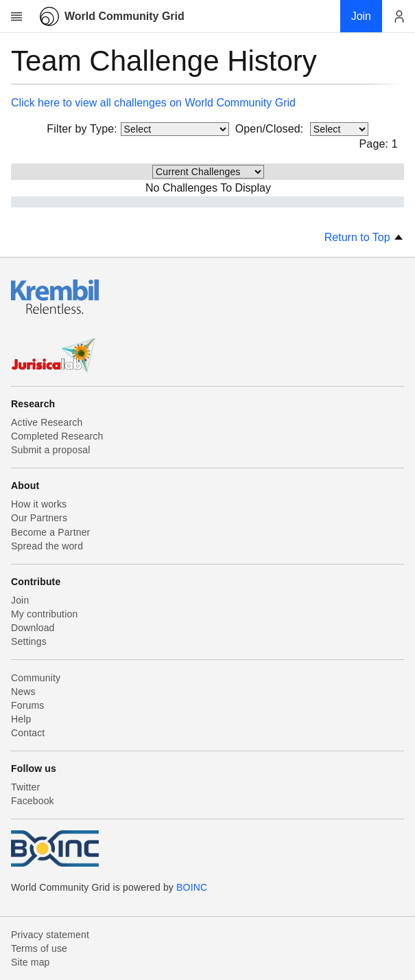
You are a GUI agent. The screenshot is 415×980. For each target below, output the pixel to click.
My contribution (44, 614)
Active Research (47, 422)
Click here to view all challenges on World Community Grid (153, 103)
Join (20, 600)
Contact (28, 733)
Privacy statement (50, 935)
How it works (39, 504)
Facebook (33, 801)
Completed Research (57, 436)
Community (36, 678)
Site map (31, 962)
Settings (29, 641)
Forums (27, 705)
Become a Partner (50, 532)
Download (33, 628)
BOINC (192, 887)
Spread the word (47, 546)
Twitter (25, 787)
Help (21, 719)
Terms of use (39, 948)
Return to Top (364, 237)
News (23, 692)
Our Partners (39, 518)
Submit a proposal (51, 450)
